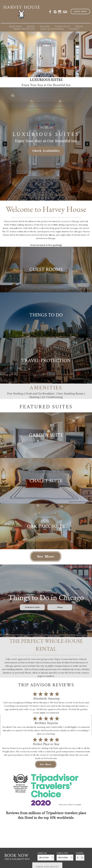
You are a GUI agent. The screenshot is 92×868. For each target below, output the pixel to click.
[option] (46, 143)
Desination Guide (32, 606)
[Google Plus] (56, 11)
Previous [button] (5, 143)
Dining (60, 606)
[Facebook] (51, 11)
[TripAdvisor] (65, 11)
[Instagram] (60, 11)
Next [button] (87, 143)
